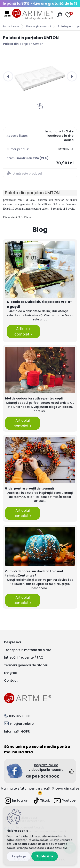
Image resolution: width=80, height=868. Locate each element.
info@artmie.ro (22, 724)
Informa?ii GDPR (17, 731)
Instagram (17, 801)
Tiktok (42, 801)
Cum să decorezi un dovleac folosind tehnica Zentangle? (34, 573)
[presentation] (8, 76)
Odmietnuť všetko (19, 856)
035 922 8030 (20, 716)
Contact (11, 680)
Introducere (11, 26)
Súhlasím (45, 856)
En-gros (10, 673)
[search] (60, 15)
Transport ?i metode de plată (28, 650)
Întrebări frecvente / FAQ (24, 657)
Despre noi (13, 642)
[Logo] (33, 14)
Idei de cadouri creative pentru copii (34, 398)
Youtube (65, 801)
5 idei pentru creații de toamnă (30, 488)
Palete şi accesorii (38, 26)
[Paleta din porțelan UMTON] (40, 76)
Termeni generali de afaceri (26, 665)
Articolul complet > (23, 331)
